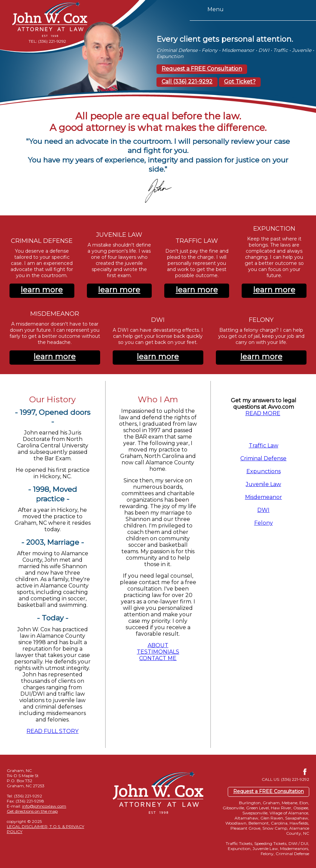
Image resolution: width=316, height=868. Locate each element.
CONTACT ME (158, 658)
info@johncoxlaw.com (44, 806)
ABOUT (158, 645)
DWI (263, 510)
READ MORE (263, 413)
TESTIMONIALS (158, 652)
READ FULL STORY (52, 731)
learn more (42, 290)
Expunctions (264, 471)
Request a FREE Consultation (202, 69)
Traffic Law (264, 446)
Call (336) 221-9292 (187, 82)
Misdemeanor (264, 497)
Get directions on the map (32, 811)
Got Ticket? (240, 82)
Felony (264, 523)
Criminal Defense (263, 458)
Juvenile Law (263, 484)
